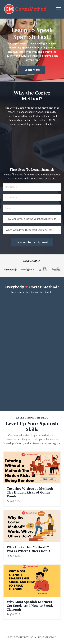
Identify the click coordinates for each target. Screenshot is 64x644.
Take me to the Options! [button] (32, 242)
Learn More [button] (32, 70)
